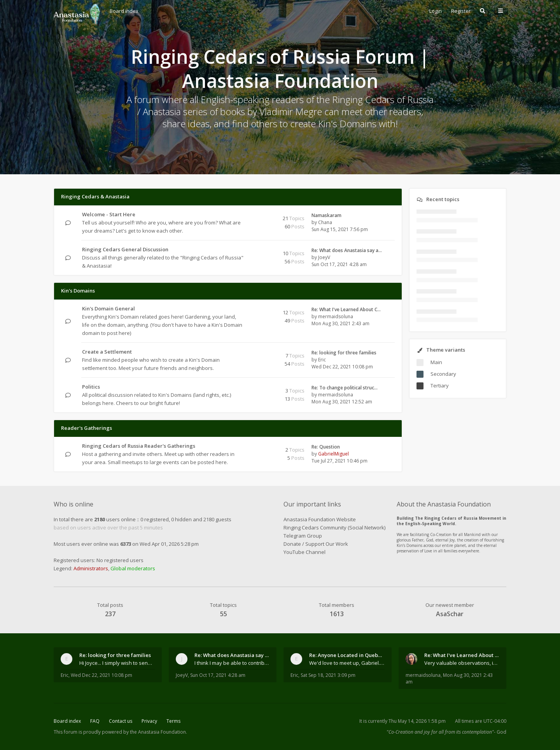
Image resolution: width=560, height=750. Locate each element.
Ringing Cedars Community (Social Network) (334, 527)
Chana (325, 222)
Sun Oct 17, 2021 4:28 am (218, 675)
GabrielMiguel (333, 454)
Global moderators (133, 568)
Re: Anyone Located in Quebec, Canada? (347, 655)
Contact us (121, 721)
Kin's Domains (78, 291)
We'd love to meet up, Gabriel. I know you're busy (347, 663)
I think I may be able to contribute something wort (232, 663)
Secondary (443, 374)
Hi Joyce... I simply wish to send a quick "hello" (117, 663)
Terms (173, 721)
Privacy (149, 721)
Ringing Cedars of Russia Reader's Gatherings (139, 446)
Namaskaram (326, 215)
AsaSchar (450, 614)
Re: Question (326, 447)
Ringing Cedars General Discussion (125, 249)
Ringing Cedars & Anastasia (95, 196)
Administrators (91, 568)
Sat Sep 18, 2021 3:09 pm (328, 675)
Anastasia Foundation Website (320, 519)
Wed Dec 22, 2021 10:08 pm (101, 675)
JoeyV (324, 257)
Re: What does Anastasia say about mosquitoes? (232, 655)
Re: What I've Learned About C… (346, 309)
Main (436, 362)
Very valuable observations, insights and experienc (462, 663)
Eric (322, 360)
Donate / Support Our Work (316, 544)
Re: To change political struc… (345, 388)
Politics (91, 387)
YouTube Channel (304, 552)
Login (436, 11)
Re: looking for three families (344, 353)
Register (461, 11)
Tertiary (440, 386)
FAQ (95, 721)
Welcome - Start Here (109, 214)
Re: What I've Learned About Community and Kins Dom (462, 655)
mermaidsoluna (336, 316)
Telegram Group (303, 536)
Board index (67, 721)
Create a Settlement (107, 352)
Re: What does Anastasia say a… (347, 250)
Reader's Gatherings (87, 428)
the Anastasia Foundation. (158, 732)
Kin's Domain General (108, 308)
